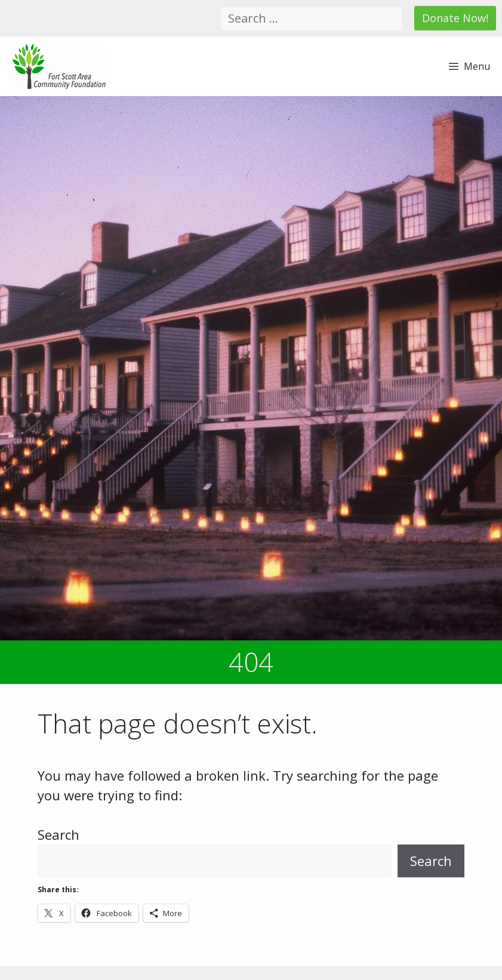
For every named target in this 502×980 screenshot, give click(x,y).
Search (58, 834)
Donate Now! (455, 18)
